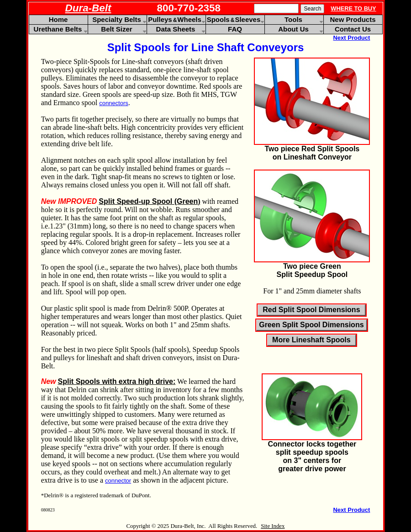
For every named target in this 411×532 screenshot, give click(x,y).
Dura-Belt (88, 8)
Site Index (273, 526)
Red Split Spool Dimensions (311, 310)
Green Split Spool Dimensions (311, 325)
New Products (353, 19)
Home (58, 19)
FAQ (235, 29)
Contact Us (353, 29)
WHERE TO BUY (353, 8)
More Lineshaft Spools (311, 340)
